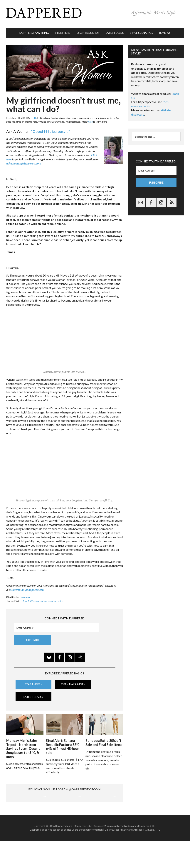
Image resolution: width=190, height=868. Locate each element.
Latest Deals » (33, 693)
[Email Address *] (56, 624)
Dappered (95, 12)
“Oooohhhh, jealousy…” (50, 128)
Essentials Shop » (73, 680)
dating (44, 597)
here (90, 118)
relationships (56, 597)
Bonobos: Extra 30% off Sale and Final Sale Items (104, 738)
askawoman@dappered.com (24, 160)
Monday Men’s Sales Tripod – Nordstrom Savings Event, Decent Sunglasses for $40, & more (23, 744)
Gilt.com (150, 857)
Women (25, 594)
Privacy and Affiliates (132, 857)
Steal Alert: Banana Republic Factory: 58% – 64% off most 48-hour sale (64, 742)
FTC (158, 857)
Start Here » (33, 680)
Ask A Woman (31, 597)
